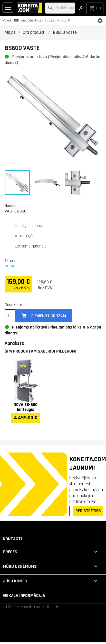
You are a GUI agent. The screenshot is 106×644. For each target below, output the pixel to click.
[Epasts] (72, 511)
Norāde (11, 206)
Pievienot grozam (44, 316)
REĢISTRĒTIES (88, 511)
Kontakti (12, 539)
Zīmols (10, 261)
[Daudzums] (10, 316)
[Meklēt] (60, 8)
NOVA (9, 266)
